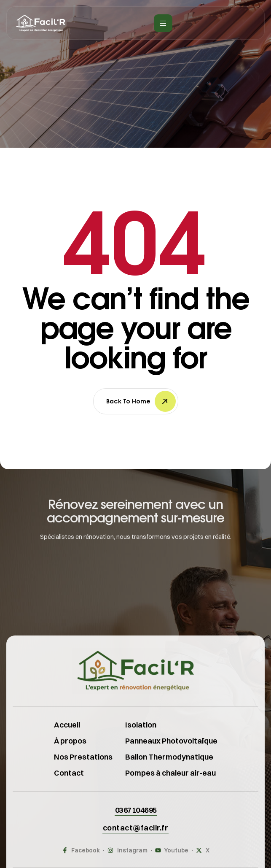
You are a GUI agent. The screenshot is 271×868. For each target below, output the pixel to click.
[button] (136, 819)
